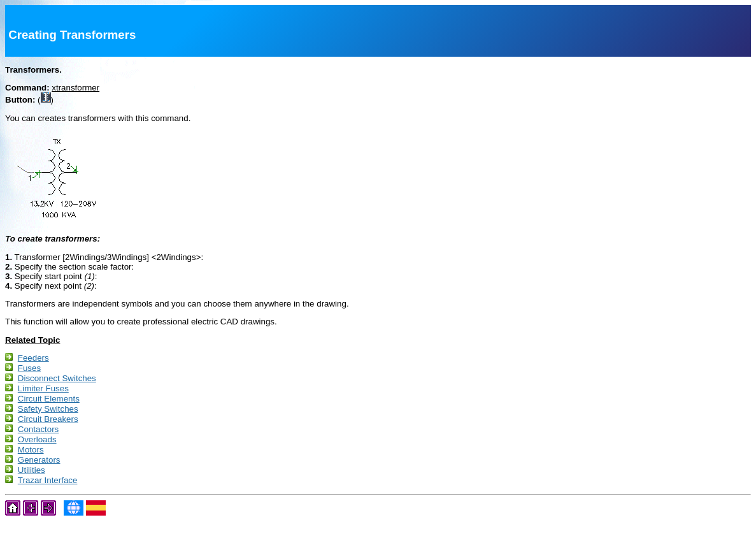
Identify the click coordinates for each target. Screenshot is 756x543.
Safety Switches (48, 416)
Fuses (29, 371)
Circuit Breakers (48, 428)
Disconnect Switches (57, 382)
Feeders (33, 359)
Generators (39, 474)
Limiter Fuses (43, 394)
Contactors (38, 439)
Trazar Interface (48, 497)
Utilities (32, 485)
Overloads (37, 451)
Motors (31, 462)
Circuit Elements (49, 405)
